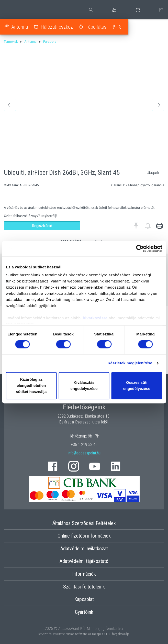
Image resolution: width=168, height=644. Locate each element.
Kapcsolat (84, 599)
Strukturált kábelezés (141, 27)
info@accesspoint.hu (84, 453)
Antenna (20, 27)
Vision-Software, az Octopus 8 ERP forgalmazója (98, 634)
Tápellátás (96, 27)
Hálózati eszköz (57, 27)
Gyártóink (84, 612)
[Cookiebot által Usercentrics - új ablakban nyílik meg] (140, 248)
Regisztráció (42, 226)
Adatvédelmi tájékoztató (84, 561)
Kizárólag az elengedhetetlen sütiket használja (31, 385)
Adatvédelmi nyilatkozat (84, 549)
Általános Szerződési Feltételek (84, 523)
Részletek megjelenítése (130, 363)
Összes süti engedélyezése (137, 385)
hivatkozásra (95, 318)
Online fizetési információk (84, 536)
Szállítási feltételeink (84, 587)
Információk (84, 574)
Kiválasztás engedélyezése (84, 385)
